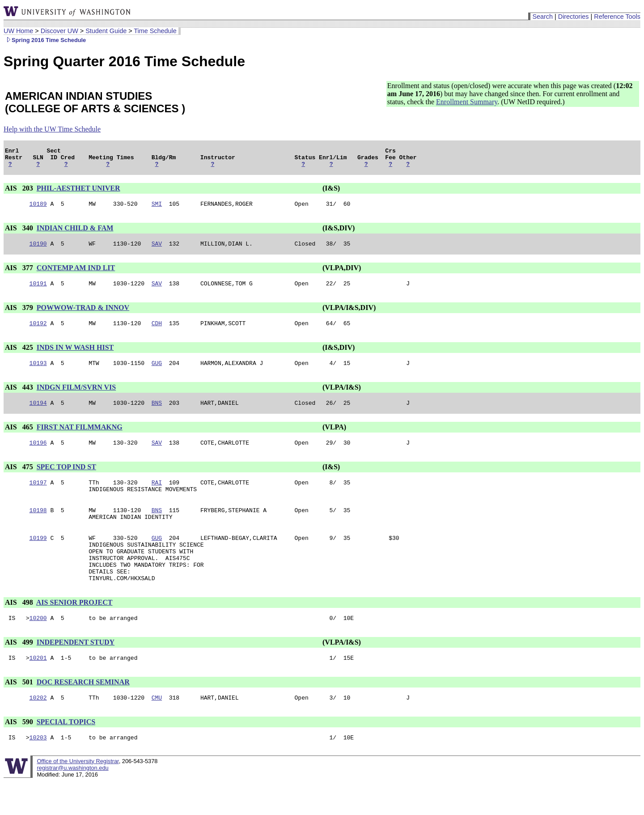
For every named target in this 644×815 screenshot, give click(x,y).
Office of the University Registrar (78, 795)
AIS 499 (20, 672)
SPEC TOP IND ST (66, 480)
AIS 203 (20, 192)
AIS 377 (20, 274)
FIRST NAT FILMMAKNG (80, 439)
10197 (38, 497)
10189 (38, 209)
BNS (157, 415)
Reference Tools (617, 17)
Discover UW (59, 31)
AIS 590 (20, 754)
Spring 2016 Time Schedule (45, 40)
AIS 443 (20, 398)
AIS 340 (20, 233)
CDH (157, 332)
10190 (38, 250)
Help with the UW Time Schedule (52, 129)
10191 (38, 291)
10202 (38, 730)
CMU (157, 730)
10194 (38, 415)
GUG (157, 374)
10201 (38, 688)
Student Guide (106, 31)
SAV (157, 250)
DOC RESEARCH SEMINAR (83, 713)
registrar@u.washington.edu (72, 801)
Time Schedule (155, 31)
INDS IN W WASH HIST (75, 357)
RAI (157, 497)
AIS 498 (20, 630)
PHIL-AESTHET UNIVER (78, 192)
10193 (38, 374)
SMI (157, 209)
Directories (574, 17)
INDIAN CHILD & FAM (75, 233)
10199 (38, 558)
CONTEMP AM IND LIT (76, 274)
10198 (38, 527)
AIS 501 (20, 713)
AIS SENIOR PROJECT (74, 630)
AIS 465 (20, 439)
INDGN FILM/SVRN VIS (76, 398)
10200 (38, 647)
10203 (38, 771)
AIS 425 (20, 357)
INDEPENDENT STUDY (76, 672)
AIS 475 (20, 480)
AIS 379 (20, 316)
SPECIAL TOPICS (66, 754)
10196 (38, 456)
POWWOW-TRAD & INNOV (83, 316)
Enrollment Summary (467, 102)
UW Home (18, 31)
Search (542, 17)
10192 (38, 332)
